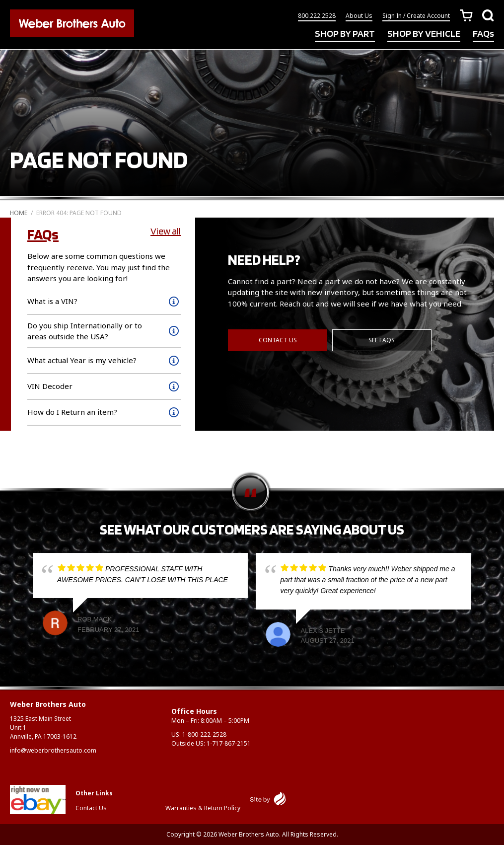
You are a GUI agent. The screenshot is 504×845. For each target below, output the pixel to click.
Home (19, 213)
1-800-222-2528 (204, 734)
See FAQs (382, 340)
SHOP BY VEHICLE (424, 34)
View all (166, 231)
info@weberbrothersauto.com (53, 750)
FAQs (483, 34)
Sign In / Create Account (416, 16)
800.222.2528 (317, 16)
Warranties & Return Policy (203, 808)
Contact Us (278, 340)
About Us (359, 16)
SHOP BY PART (345, 34)
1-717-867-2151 (229, 743)
